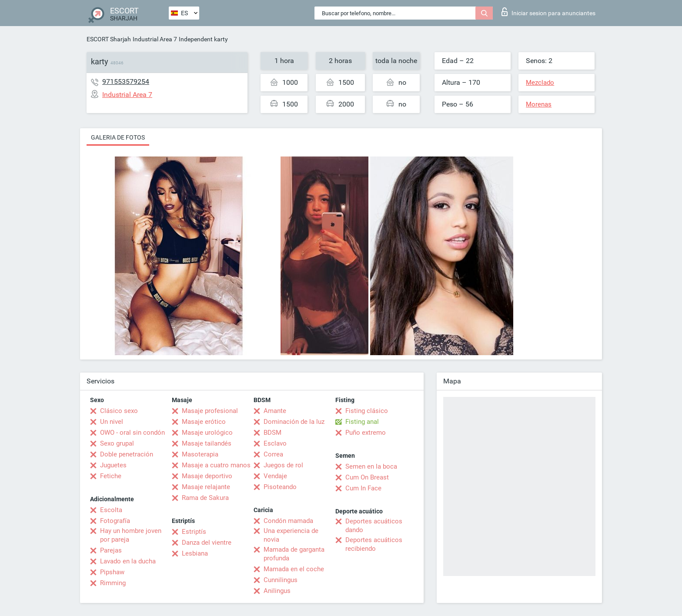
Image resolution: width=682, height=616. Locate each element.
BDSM (272, 433)
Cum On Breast (367, 477)
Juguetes (113, 465)
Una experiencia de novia (291, 535)
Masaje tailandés (207, 443)
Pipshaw (112, 572)
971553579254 (126, 82)
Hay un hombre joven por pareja (131, 535)
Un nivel (112, 422)
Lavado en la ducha (128, 561)
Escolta (111, 510)
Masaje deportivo (207, 476)
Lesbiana (195, 553)
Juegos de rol (283, 465)
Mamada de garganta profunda (294, 554)
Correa (273, 454)
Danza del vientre (207, 543)
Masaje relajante (206, 487)
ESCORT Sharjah (109, 39)
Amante (275, 411)
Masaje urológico (207, 433)
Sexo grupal (117, 443)
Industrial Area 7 (155, 39)
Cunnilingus (281, 580)
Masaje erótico (204, 422)
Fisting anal (362, 422)
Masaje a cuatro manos (216, 465)
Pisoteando (280, 487)
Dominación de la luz (294, 422)
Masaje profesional (210, 411)
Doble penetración (127, 454)
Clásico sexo (119, 411)
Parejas (111, 550)
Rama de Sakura (205, 498)
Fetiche (111, 476)
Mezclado (540, 83)
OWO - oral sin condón (132, 433)
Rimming (113, 583)
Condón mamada (288, 521)
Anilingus (277, 591)
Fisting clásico (367, 411)
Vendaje (275, 476)
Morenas (539, 104)
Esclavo (275, 443)
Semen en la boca (371, 466)
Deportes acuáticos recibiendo (374, 544)
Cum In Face (363, 488)
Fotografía (115, 521)
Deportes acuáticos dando (374, 526)
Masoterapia (200, 454)
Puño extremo (366, 433)
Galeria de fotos (118, 137)
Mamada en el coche (294, 569)
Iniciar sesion (548, 12)
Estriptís (194, 532)
